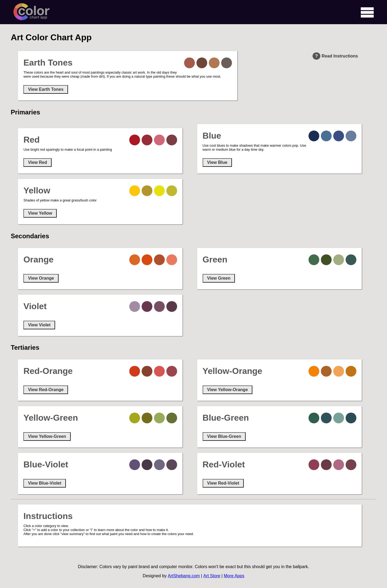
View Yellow (40, 213)
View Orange (41, 278)
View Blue (217, 162)
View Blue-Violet (45, 483)
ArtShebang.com (184, 576)
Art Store (212, 576)
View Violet (39, 325)
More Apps (234, 576)
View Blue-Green (224, 436)
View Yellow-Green (47, 436)
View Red (37, 162)
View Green (219, 278)
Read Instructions (335, 56)
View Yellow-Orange (227, 390)
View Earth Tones (46, 89)
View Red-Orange (46, 390)
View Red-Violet (223, 483)
